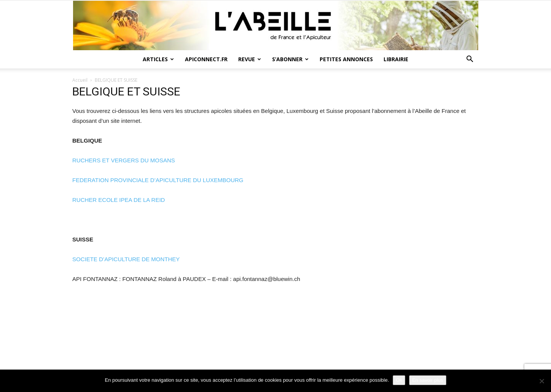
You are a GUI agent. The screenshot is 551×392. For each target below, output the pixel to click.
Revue (250, 59)
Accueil (80, 80)
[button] (470, 60)
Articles (158, 59)
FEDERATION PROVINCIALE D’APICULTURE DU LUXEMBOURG (158, 180)
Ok (399, 380)
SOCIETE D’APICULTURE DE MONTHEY (126, 259)
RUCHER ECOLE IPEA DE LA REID (119, 200)
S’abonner (290, 59)
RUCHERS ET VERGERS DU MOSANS (124, 160)
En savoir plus (428, 380)
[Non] (541, 381)
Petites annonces (346, 59)
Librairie (396, 59)
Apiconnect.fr (206, 59)
